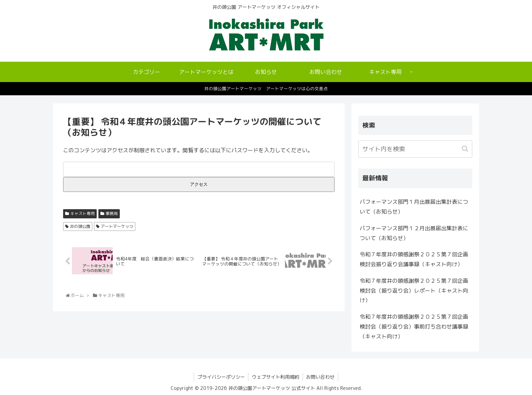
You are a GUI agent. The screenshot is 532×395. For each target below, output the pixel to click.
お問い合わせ (321, 377)
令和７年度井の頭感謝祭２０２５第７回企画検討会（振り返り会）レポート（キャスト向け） (414, 291)
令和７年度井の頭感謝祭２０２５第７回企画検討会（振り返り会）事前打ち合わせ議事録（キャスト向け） (414, 327)
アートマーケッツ (117, 226)
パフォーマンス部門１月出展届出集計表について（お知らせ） (414, 207)
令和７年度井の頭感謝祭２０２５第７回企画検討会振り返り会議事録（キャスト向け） (414, 259)
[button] (466, 149)
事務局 (112, 213)
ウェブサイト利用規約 (275, 377)
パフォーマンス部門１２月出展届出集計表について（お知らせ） (414, 233)
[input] (415, 149)
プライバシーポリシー (221, 377)
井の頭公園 (80, 226)
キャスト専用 (82, 213)
